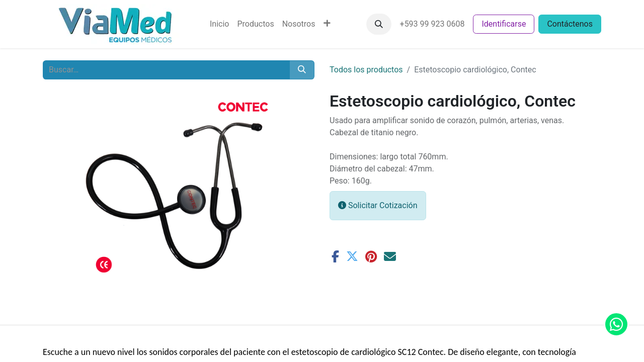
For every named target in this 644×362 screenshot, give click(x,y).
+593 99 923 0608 (432, 24)
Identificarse (504, 24)
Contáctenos (570, 24)
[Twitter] (352, 256)
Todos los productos (366, 70)
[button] (379, 24)
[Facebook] (335, 256)
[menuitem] (219, 24)
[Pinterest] (371, 256)
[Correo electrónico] (390, 256)
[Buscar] (302, 70)
